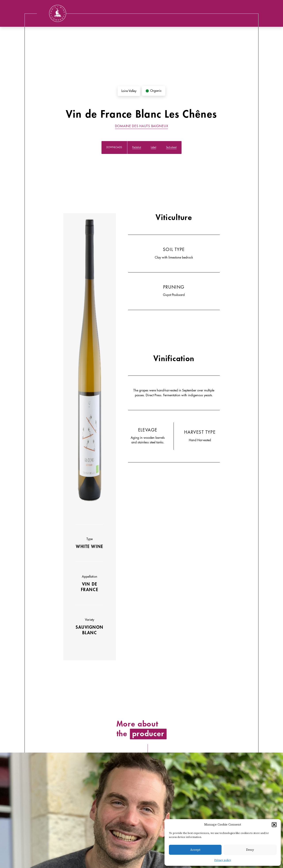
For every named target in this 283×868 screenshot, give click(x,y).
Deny (250, 850)
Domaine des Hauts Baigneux (142, 126)
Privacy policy (223, 860)
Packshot (137, 147)
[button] (274, 825)
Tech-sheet (171, 147)
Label (153, 147)
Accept (195, 850)
